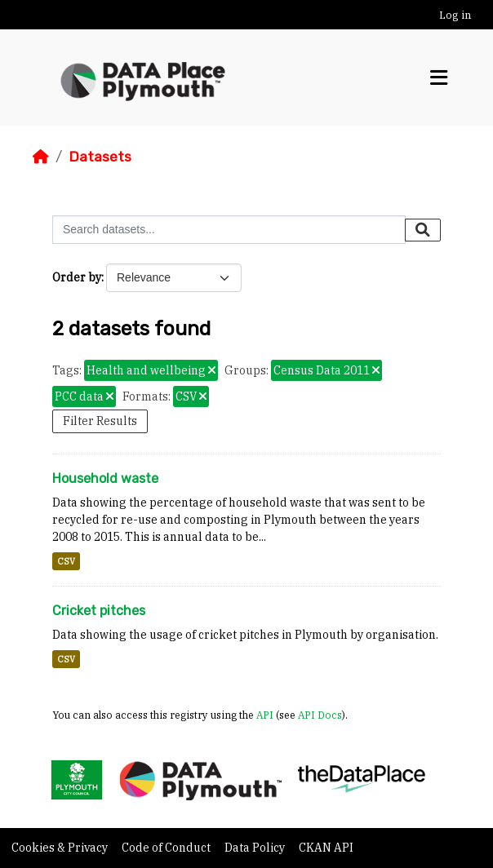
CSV (66, 561)
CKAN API (326, 848)
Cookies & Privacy (61, 848)
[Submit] (423, 230)
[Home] (41, 157)
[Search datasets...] (229, 230)
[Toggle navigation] (439, 78)
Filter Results (100, 421)
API (265, 715)
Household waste (105, 478)
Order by (77, 277)
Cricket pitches (99, 611)
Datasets (100, 157)
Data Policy (256, 848)
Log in (455, 15)
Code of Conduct (167, 848)
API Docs (320, 715)
